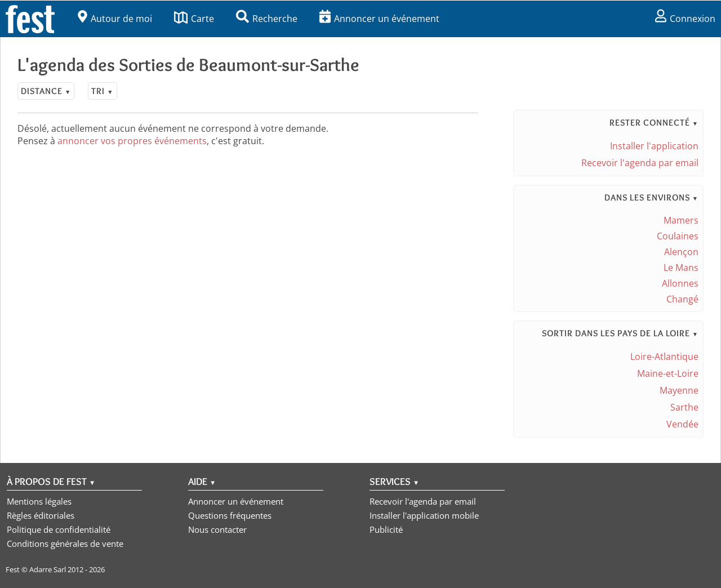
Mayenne (679, 390)
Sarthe (684, 407)
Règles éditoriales (41, 515)
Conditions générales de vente (65, 544)
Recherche (267, 19)
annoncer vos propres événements (132, 141)
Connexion (685, 19)
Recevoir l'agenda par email (640, 163)
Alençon (681, 252)
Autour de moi (115, 19)
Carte (194, 19)
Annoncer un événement (379, 19)
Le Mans (681, 268)
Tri (102, 91)
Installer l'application (654, 146)
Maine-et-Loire (668, 373)
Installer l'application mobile (424, 515)
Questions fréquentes (230, 515)
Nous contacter (217, 529)
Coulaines (678, 236)
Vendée (682, 424)
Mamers (681, 220)
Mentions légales (39, 501)
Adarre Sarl (48, 569)
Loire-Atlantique (664, 357)
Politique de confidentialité (59, 529)
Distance (46, 91)
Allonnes (680, 283)
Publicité (386, 529)
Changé (682, 299)
